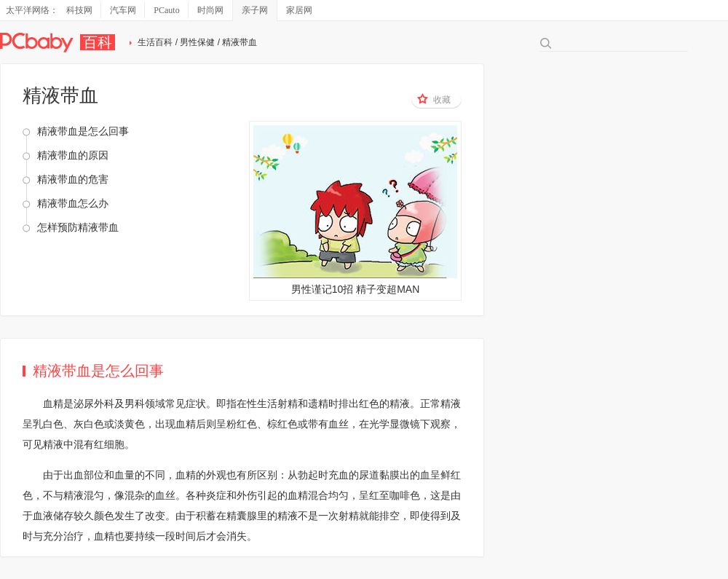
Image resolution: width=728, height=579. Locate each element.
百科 (98, 42)
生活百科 (155, 42)
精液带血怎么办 (73, 203)
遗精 (318, 403)
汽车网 (123, 10)
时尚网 (210, 10)
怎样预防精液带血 (78, 227)
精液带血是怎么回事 (83, 131)
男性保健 (197, 42)
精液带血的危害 (73, 179)
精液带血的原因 (73, 155)
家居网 (299, 10)
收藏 (434, 99)
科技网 (79, 10)
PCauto (166, 10)
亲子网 (255, 10)
